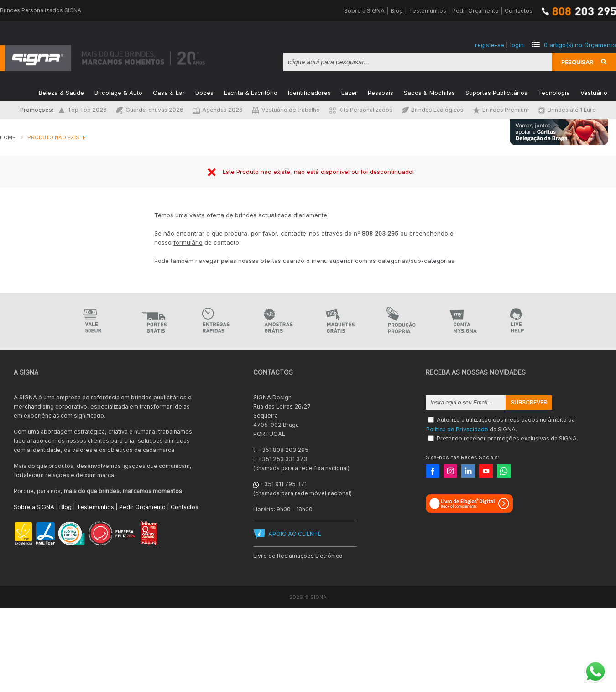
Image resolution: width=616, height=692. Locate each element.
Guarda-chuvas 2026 (150, 110)
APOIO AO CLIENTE (295, 534)
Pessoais (381, 92)
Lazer (349, 92)
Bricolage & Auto (118, 92)
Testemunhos (428, 11)
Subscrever (529, 403)
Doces (204, 92)
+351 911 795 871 (283, 484)
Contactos (519, 11)
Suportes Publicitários (496, 92)
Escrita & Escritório (251, 92)
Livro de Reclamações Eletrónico (298, 556)
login (517, 45)
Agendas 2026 (218, 110)
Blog (397, 11)
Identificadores (309, 92)
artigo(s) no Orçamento (580, 45)
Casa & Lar (169, 92)
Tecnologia (554, 92)
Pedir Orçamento (475, 11)
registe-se (490, 45)
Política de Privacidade (457, 429)
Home (8, 137)
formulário (188, 242)
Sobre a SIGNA (364, 11)
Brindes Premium (501, 110)
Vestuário (594, 92)
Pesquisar (577, 62)
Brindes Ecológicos (433, 110)
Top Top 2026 (82, 110)
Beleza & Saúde (61, 92)
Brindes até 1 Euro (567, 110)
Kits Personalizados (361, 110)
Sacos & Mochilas (429, 92)
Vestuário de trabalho (286, 110)
